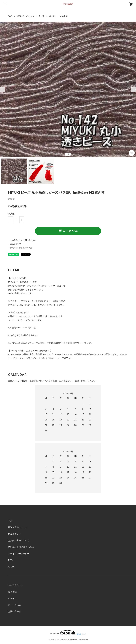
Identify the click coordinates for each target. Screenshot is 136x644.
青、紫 (41, 16)
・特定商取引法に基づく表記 (20, 248)
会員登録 (12, 592)
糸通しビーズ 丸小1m (25, 16)
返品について (14, 534)
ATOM (11, 567)
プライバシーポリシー (19, 554)
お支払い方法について (19, 541)
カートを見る (14, 605)
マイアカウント (16, 585)
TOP (10, 16)
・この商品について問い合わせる (22, 240)
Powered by (68, 632)
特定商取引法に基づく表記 (21, 547)
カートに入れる (68, 231)
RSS (10, 560)
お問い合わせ (14, 611)
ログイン (12, 598)
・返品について (15, 244)
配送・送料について (18, 527)
